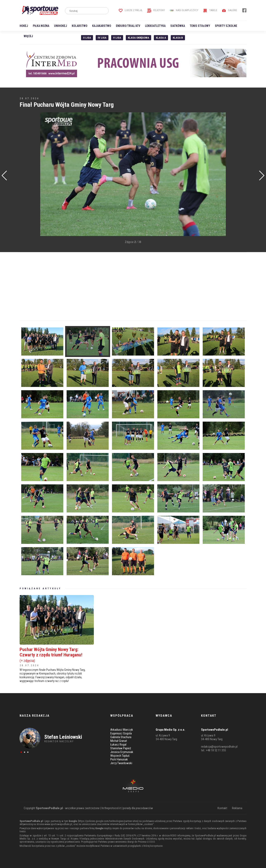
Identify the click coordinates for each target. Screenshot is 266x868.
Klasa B (178, 38)
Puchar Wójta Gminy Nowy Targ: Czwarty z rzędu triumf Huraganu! (57, 655)
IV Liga (102, 38)
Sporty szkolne (226, 26)
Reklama (237, 808)
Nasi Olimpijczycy (184, 10)
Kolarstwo (80, 26)
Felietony (156, 10)
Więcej (28, 36)
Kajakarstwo (102, 26)
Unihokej (61, 26)
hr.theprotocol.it (111, 808)
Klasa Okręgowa (138, 38)
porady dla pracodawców (138, 808)
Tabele (210, 10)
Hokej (24, 26)
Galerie (229, 10)
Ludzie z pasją (130, 10)
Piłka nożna (41, 26)
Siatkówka (178, 26)
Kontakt (222, 808)
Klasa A (161, 38)
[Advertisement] (26, 175)
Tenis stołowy (200, 26)
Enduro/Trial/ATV (128, 26)
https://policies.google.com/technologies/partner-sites (108, 821)
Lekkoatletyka (155, 26)
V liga (117, 38)
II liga (87, 38)
